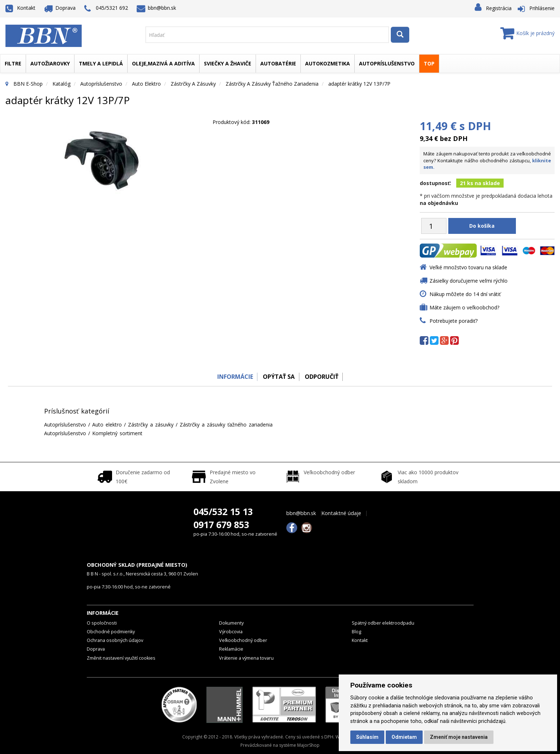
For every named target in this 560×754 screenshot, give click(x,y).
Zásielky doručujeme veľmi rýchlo (469, 281)
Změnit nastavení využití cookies (121, 658)
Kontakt (20, 8)
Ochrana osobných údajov (115, 640)
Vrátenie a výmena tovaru (246, 658)
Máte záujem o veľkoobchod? (464, 307)
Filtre (13, 63)
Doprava (60, 8)
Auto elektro (146, 84)
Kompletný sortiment (117, 433)
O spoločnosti (102, 623)
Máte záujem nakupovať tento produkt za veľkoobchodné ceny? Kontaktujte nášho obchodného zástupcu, (487, 160)
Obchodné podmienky (111, 632)
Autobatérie (278, 63)
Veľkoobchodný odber (243, 640)
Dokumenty (231, 623)
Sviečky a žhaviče (228, 63)
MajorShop (308, 745)
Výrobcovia (231, 632)
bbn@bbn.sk (157, 8)
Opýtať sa (278, 377)
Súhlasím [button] (367, 737)
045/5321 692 (106, 8)
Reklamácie (231, 649)
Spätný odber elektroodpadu (383, 623)
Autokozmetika (328, 63)
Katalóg (61, 84)
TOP (429, 63)
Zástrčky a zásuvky (193, 84)
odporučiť (324, 377)
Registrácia (499, 8)
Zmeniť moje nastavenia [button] (459, 737)
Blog (356, 632)
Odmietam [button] (404, 737)
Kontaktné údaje (341, 513)
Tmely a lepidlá (101, 63)
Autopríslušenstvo (387, 63)
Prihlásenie (542, 8)
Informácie (232, 377)
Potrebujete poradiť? (454, 321)
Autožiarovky (50, 63)
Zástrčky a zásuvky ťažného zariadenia (272, 84)
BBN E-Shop (28, 84)
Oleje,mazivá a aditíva (163, 63)
